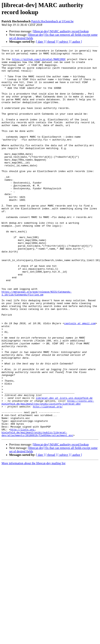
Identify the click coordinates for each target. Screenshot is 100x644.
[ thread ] (51, 42)
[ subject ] (64, 42)
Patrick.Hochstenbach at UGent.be (52, 21)
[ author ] (76, 42)
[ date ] (40, 42)
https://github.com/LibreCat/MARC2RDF (39, 61)
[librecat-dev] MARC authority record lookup (61, 31)
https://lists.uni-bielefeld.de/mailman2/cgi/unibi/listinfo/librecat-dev (48, 473)
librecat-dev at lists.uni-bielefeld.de (64, 468)
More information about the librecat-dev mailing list (33, 541)
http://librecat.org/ (48, 478)
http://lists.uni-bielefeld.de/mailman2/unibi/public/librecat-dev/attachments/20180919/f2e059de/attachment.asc (37, 509)
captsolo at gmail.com (80, 378)
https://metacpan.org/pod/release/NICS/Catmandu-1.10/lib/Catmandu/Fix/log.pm (37, 342)
